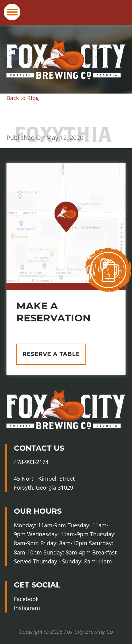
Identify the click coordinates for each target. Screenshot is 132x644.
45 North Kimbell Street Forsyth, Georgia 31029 (44, 483)
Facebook (38, 599)
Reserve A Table (51, 354)
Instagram (40, 608)
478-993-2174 (31, 462)
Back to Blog (23, 98)
